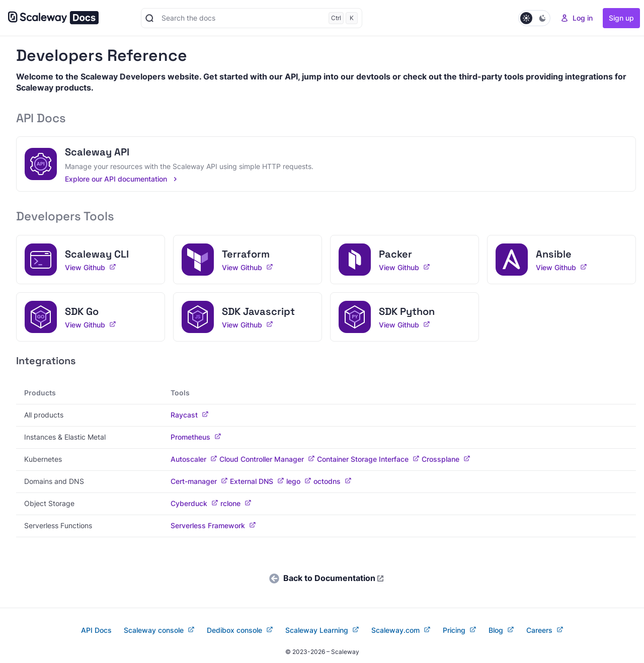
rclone (236, 504)
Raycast (190, 415)
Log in (577, 18)
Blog (501, 630)
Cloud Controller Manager (267, 459)
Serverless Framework (213, 526)
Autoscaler (194, 459)
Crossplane (446, 459)
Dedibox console (240, 630)
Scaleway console (159, 630)
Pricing (460, 630)
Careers (545, 630)
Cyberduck (194, 504)
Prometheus (196, 437)
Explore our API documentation (122, 179)
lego (299, 481)
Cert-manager (199, 481)
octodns (333, 481)
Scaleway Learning (322, 630)
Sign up (621, 18)
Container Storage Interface (368, 459)
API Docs (96, 630)
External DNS (257, 481)
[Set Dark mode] (534, 18)
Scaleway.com (401, 630)
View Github (91, 268)
